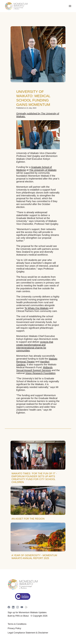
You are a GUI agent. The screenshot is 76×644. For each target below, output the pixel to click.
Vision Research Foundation (40, 373)
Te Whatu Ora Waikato (36, 308)
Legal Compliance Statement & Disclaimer (28, 633)
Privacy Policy (14, 628)
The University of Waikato (43, 170)
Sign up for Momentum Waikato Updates (27, 612)
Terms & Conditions (17, 624)
